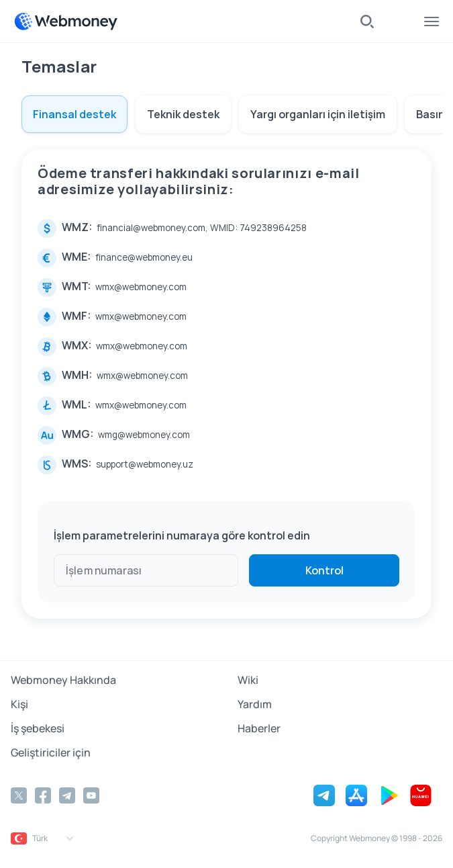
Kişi (19, 704)
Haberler (259, 728)
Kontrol (324, 570)
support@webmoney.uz (145, 464)
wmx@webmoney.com (141, 287)
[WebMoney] (66, 21)
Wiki (248, 680)
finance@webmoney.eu (144, 257)
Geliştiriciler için (51, 752)
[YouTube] (91, 795)
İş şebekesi (38, 728)
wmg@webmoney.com (144, 435)
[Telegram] (67, 795)
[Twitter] (19, 795)
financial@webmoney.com (151, 228)
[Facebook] (43, 795)
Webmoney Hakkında (63, 680)
